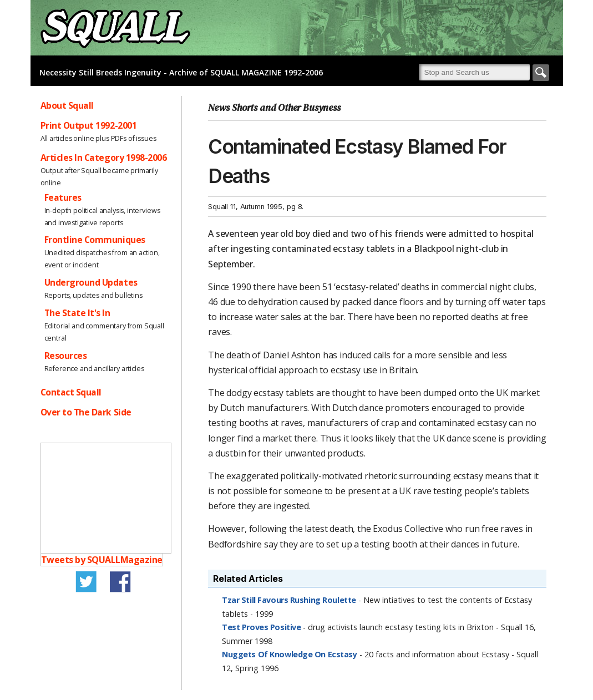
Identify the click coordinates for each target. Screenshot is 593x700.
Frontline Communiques (95, 240)
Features (63, 197)
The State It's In (77, 313)
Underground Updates (91, 282)
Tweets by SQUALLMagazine (102, 560)
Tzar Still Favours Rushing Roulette (289, 600)
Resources (66, 356)
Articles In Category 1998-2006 (104, 158)
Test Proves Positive (261, 627)
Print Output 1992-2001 (89, 125)
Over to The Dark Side (86, 412)
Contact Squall (71, 392)
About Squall (67, 105)
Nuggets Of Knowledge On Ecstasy (290, 654)
